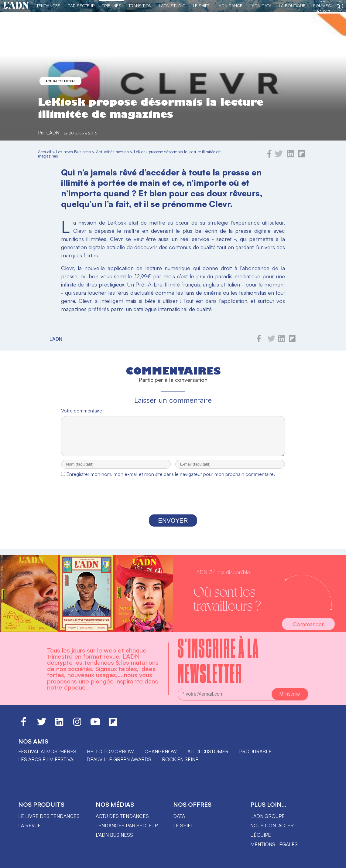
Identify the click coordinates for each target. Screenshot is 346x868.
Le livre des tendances (49, 816)
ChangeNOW (161, 751)
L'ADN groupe (267, 816)
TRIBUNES (112, 6)
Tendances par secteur (127, 826)
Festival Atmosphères (47, 751)
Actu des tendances (122, 816)
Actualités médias (60, 81)
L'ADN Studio (172, 6)
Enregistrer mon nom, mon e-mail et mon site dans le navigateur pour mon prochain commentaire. (171, 480)
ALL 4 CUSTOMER (208, 751)
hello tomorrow (110, 751)
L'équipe (261, 835)
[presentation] (173, 503)
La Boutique (292, 6)
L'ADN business (114, 835)
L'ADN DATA (261, 6)
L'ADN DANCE (230, 6)
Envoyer (173, 526)
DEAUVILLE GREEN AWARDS (119, 759)
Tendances (48, 6)
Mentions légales (274, 844)
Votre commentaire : (83, 411)
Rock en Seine (180, 759)
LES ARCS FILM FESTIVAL (47, 759)
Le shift (183, 826)
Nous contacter (272, 826)
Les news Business (74, 152)
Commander (308, 624)
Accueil (45, 152)
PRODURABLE (255, 751)
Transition (140, 6)
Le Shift (201, 6)
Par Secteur (81, 6)
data (179, 816)
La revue (29, 826)
